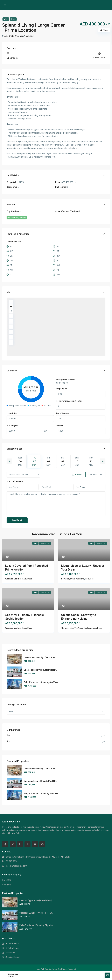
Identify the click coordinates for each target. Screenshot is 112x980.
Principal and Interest (65, 379)
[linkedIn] (20, 844)
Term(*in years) (63, 413)
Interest (59, 425)
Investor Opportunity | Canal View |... (41, 657)
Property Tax (62, 389)
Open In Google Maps (17, 218)
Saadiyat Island (13, 957)
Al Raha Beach (12, 948)
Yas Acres (79, 628)
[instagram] (42, 844)
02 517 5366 (12, 861)
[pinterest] (27, 844)
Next (103, 461)
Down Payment (13, 425)
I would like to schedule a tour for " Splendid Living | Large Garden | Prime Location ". (56, 504)
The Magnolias (67, 628)
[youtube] (35, 844)
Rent (13, 19)
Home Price (12, 413)
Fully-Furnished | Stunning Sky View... (42, 682)
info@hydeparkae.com (16, 866)
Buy (8, 735)
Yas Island (29, 36)
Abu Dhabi (9, 36)
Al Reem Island (12, 944)
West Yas (19, 36)
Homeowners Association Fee (69, 401)
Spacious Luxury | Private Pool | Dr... (41, 670)
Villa (6, 19)
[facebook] (5, 844)
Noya (63, 579)
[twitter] (13, 844)
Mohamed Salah (13, 975)
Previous (9, 461)
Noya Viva (71, 579)
